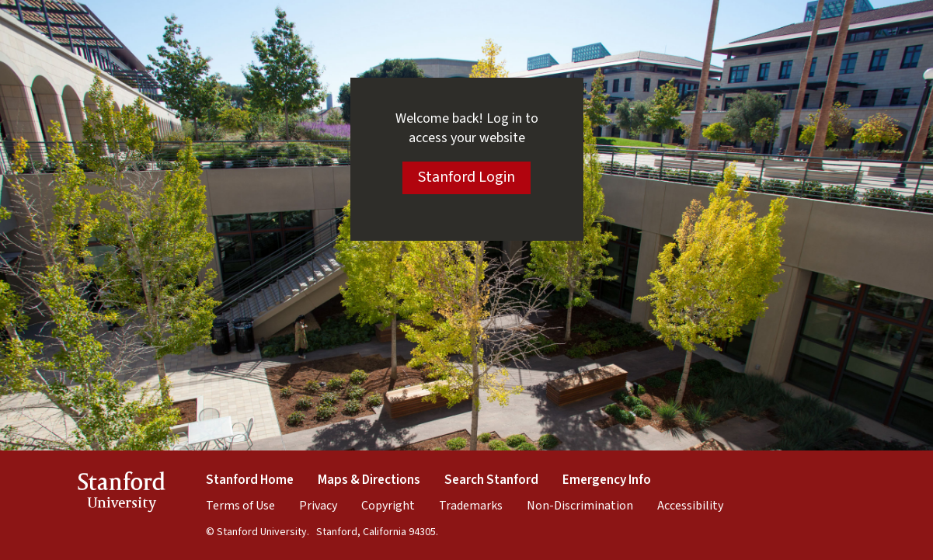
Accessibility (690, 506)
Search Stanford (491, 480)
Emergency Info (607, 480)
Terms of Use (240, 506)
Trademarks (471, 506)
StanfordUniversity (122, 494)
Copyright (388, 506)
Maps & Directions (369, 480)
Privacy (318, 506)
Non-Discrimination (580, 506)
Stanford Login (466, 177)
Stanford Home (250, 480)
